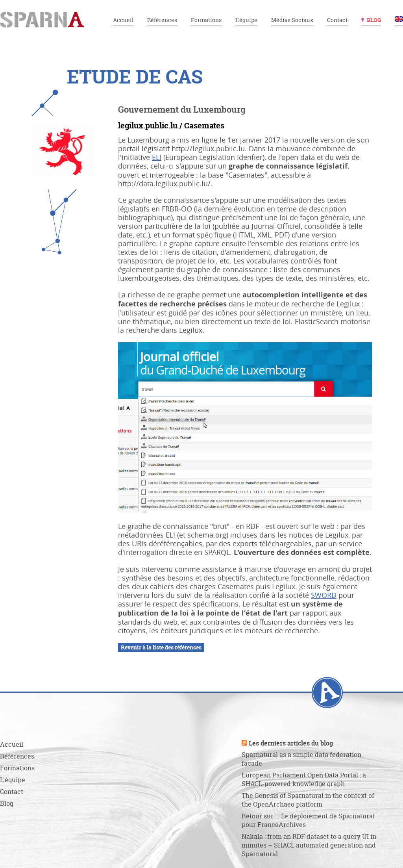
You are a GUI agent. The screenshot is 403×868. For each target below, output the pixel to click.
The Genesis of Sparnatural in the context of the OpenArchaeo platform (308, 800)
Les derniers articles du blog (291, 743)
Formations (206, 20)
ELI (157, 157)
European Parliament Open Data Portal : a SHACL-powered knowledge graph (304, 779)
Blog (374, 20)
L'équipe (246, 20)
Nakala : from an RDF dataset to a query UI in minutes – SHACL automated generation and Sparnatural (309, 845)
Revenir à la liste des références (161, 647)
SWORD (324, 595)
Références (162, 20)
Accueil (123, 20)
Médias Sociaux (292, 20)
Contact (337, 20)
